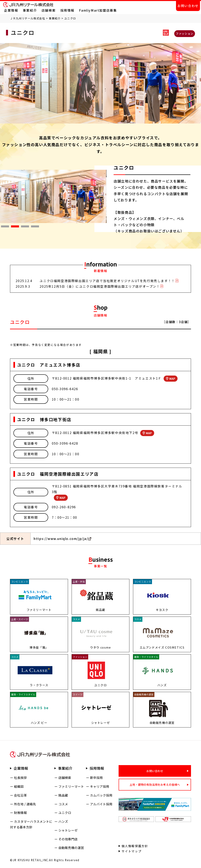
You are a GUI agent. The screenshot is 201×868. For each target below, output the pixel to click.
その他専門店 (68, 839)
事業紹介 (30, 10)
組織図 (19, 786)
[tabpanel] (53, 196)
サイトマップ (132, 851)
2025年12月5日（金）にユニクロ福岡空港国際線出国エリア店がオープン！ (100, 286)
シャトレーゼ (68, 830)
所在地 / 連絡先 (25, 804)
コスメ (63, 804)
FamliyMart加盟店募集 (98, 10)
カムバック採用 (101, 795)
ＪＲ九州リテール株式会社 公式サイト (28, 5)
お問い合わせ (188, 6)
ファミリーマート (71, 786)
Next (110, 196)
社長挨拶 (20, 778)
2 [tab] (13, 227)
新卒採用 (96, 778)
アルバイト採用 (101, 804)
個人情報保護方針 (135, 846)
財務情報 (20, 813)
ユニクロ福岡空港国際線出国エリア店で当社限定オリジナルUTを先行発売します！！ (107, 281)
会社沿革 (20, 795)
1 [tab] (3, 227)
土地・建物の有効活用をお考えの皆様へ (155, 785)
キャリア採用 (100, 786)
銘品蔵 (63, 795)
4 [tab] (33, 227)
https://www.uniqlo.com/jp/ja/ (61, 539)
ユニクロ (65, 813)
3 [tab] (23, 227)
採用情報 (67, 10)
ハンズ (63, 821)
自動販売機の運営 (71, 848)
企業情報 (11, 10)
